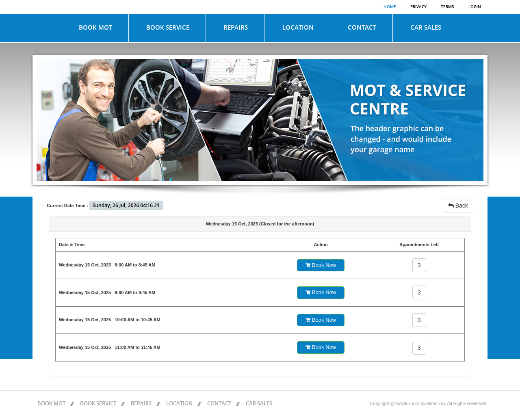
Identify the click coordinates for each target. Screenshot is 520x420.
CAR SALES (426, 28)
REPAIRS (236, 28)
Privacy (418, 7)
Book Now (321, 265)
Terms (447, 7)
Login (475, 7)
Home (390, 7)
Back (458, 206)
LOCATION (298, 28)
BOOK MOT (95, 28)
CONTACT (362, 28)
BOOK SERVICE (168, 28)
